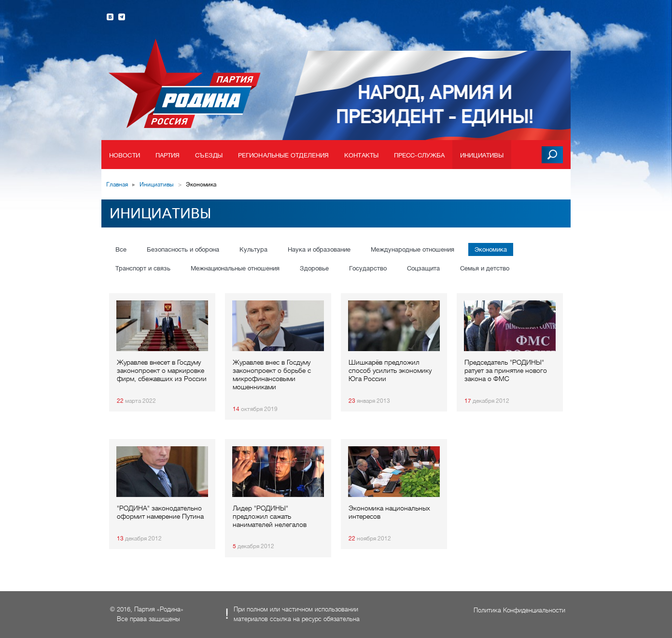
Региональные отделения (283, 155)
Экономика (491, 249)
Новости (125, 155)
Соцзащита (423, 268)
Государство (368, 268)
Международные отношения (413, 249)
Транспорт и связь (143, 268)
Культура (253, 249)
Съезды (209, 155)
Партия (168, 155)
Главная (117, 184)
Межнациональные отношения (235, 268)
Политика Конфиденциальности (519, 610)
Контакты (361, 155)
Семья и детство (485, 268)
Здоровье (314, 268)
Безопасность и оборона (183, 249)
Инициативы (482, 155)
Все (121, 249)
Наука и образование (319, 249)
